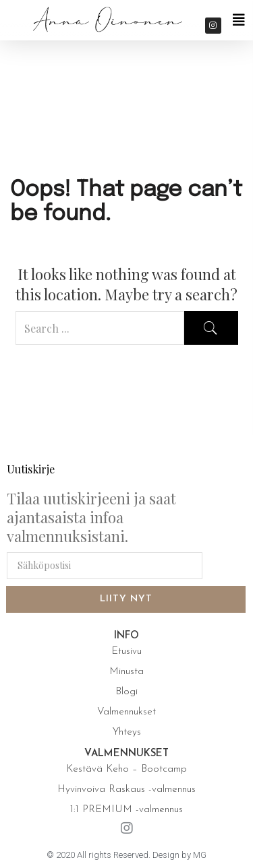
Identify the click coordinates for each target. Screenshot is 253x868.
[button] (239, 20)
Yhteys (127, 732)
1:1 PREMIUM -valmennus (126, 810)
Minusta (126, 672)
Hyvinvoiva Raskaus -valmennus (126, 790)
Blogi (126, 692)
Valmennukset (126, 712)
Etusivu (126, 652)
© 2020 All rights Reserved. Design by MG (126, 855)
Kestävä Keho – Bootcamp (126, 769)
